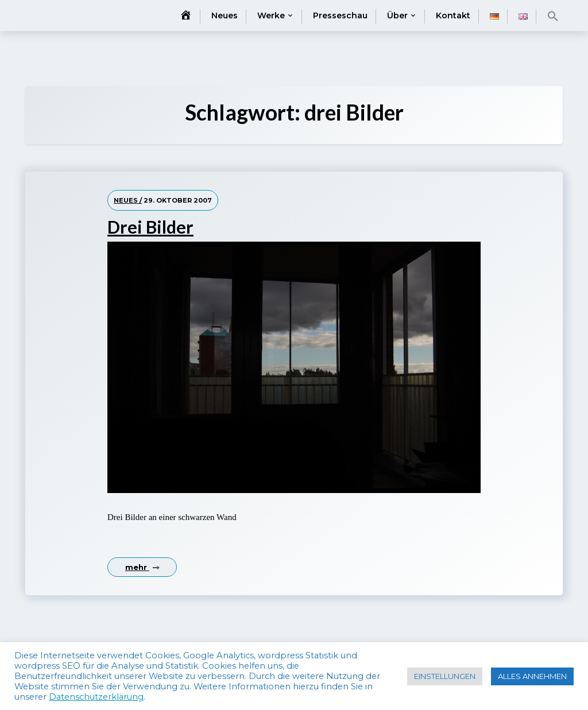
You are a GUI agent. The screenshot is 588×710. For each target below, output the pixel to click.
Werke (271, 15)
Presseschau (340, 15)
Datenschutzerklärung (96, 697)
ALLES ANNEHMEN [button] (532, 676)
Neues (225, 15)
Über (397, 15)
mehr (142, 567)
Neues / (128, 200)
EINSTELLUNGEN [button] (445, 676)
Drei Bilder (150, 227)
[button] (553, 16)
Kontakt (453, 15)
